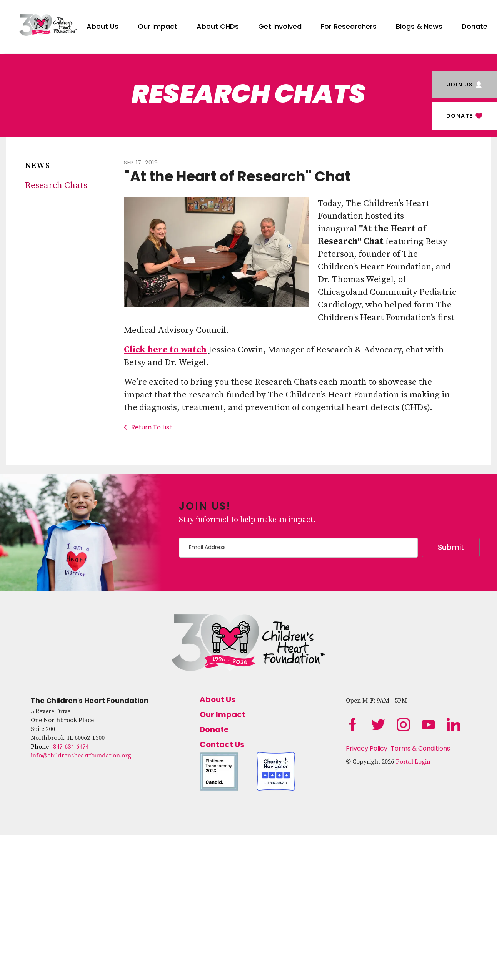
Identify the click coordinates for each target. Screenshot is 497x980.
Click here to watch (165, 350)
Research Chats (56, 185)
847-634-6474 (71, 747)
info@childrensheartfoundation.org (81, 756)
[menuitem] (103, 25)
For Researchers (349, 26)
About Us (103, 26)
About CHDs (218, 26)
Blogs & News (419, 26)
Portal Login (413, 762)
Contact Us (222, 744)
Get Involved (280, 26)
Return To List (151, 427)
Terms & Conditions (420, 748)
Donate (474, 26)
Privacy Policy (367, 748)
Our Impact (158, 26)
